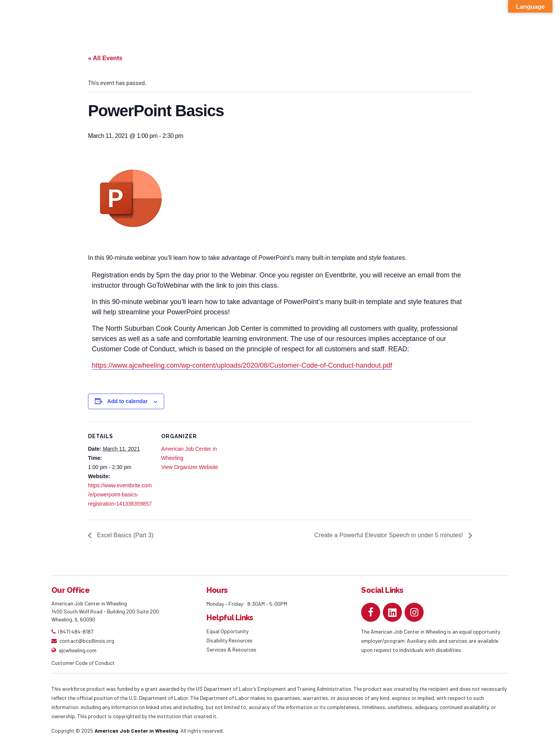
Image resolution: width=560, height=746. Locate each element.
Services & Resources (231, 649)
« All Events (105, 58)
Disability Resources (230, 640)
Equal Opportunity (228, 631)
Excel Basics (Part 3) (124, 535)
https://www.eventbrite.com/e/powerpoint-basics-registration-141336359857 (120, 495)
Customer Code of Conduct (83, 663)
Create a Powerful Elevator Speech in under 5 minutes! (390, 535)
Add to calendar (128, 401)
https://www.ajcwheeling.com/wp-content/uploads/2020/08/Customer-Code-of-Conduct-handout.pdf (242, 365)
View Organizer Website (190, 467)
